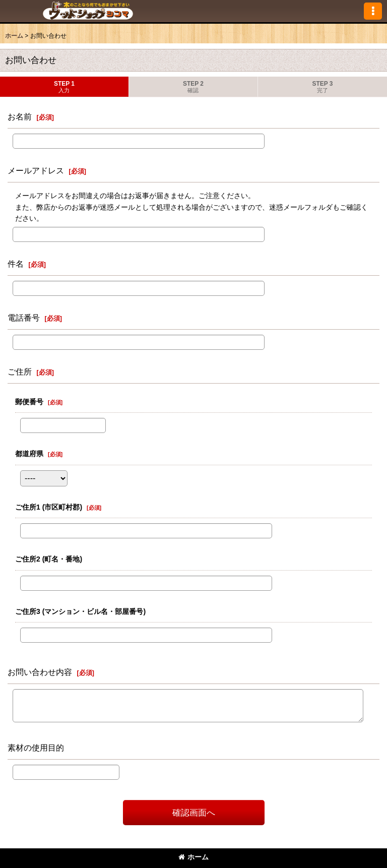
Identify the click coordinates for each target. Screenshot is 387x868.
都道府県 (29, 454)
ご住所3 (80, 611)
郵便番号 (29, 402)
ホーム (193, 857)
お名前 (20, 116)
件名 (16, 264)
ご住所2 (49, 559)
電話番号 (24, 318)
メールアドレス (36, 170)
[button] (373, 11)
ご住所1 (49, 507)
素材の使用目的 (36, 748)
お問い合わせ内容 (40, 672)
